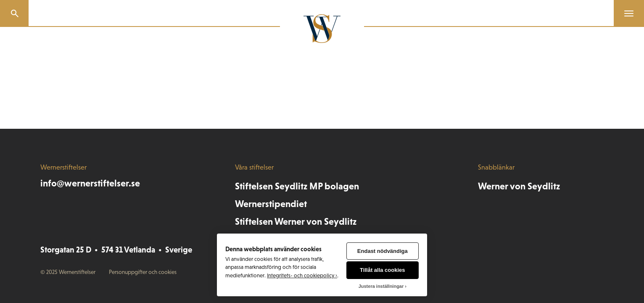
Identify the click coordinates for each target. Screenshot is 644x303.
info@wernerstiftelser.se (90, 183)
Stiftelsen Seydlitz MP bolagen (297, 186)
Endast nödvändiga (383, 251)
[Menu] (626, 13)
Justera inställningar (381, 286)
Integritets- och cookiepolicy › (302, 275)
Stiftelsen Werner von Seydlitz (296, 222)
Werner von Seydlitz (519, 186)
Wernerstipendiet (271, 204)
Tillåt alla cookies (382, 270)
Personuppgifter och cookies (143, 272)
